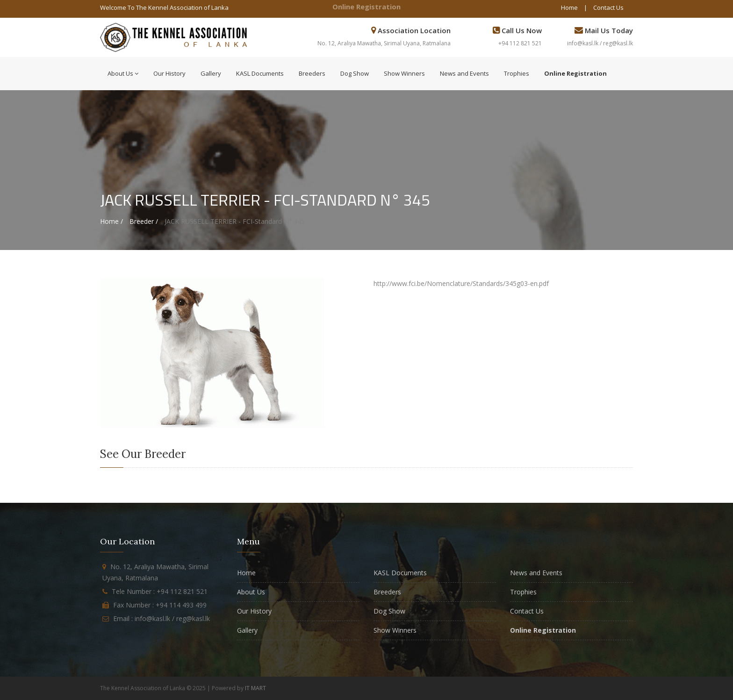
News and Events (464, 73)
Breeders (312, 73)
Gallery (211, 73)
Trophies (517, 73)
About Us (123, 73)
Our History (169, 73)
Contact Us (608, 7)
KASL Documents (260, 73)
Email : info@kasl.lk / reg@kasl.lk (162, 618)
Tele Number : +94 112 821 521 (160, 591)
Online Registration (366, 7)
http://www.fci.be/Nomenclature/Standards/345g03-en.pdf (461, 283)
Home (569, 7)
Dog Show (355, 73)
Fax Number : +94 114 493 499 (160, 605)
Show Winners (404, 73)
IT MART (255, 688)
